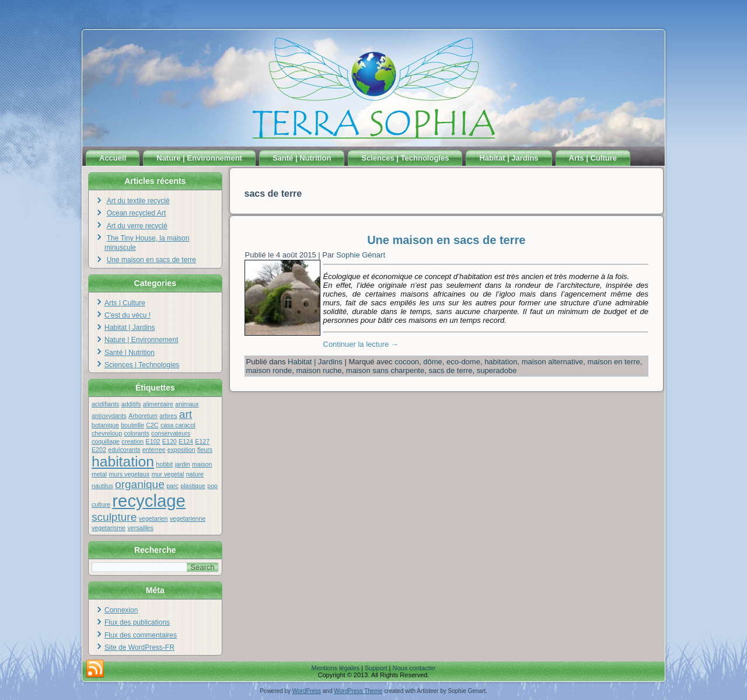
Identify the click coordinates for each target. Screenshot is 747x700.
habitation (501, 362)
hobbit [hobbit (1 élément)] (164, 464)
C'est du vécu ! (128, 315)
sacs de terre (450, 370)
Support (376, 668)
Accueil (113, 158)
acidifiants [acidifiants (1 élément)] (105, 404)
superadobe (497, 370)
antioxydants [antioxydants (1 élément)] (109, 416)
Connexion (121, 610)
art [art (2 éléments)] (186, 414)
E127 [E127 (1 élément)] (202, 441)
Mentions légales (335, 668)
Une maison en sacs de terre (151, 260)
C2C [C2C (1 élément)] (152, 425)
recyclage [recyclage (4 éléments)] (149, 501)
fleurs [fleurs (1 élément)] (205, 450)
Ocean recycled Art (136, 213)
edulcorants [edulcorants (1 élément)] (124, 450)
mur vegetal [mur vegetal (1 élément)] (168, 474)
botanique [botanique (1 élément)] (105, 425)
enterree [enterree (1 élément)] (154, 450)
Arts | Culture (593, 158)
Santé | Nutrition (302, 158)
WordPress (307, 691)
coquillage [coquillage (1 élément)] (106, 441)
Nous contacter (414, 668)
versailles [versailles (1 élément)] (140, 528)
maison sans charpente (385, 370)
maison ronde (269, 370)
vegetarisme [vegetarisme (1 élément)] (109, 528)
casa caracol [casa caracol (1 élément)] (178, 425)
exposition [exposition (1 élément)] (181, 450)
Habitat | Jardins (509, 158)
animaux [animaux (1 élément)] (187, 404)
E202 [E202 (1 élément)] (99, 450)
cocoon (407, 362)
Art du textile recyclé (138, 201)
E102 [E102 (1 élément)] (153, 441)
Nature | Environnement (199, 158)
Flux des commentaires (141, 635)
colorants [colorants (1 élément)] (136, 433)
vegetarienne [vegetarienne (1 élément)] (188, 518)
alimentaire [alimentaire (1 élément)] (158, 404)
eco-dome (463, 362)
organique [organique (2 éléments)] (140, 484)
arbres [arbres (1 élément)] (168, 416)
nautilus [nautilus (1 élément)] (102, 486)
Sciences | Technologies (405, 158)
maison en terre (614, 362)
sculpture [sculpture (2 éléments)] (114, 517)
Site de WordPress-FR (139, 647)
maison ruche (319, 370)
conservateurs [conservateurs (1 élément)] (171, 433)
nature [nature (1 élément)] (195, 474)
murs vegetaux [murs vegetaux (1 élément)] (129, 474)
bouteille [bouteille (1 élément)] (132, 425)
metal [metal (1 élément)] (99, 474)
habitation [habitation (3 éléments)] (123, 462)
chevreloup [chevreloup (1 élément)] (107, 433)
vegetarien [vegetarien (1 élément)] (153, 518)
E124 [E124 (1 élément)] (186, 441)
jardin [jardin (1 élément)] (183, 464)
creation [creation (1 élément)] (132, 441)
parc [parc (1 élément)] (172, 486)
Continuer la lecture (361, 344)
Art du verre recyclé (137, 226)
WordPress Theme (358, 691)
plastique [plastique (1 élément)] (193, 486)
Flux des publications (137, 622)
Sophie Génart (361, 255)
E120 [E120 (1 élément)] (170, 441)
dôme (433, 362)
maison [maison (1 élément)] (202, 464)
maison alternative (553, 362)
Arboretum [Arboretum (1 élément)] (143, 416)
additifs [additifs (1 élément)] (131, 404)
